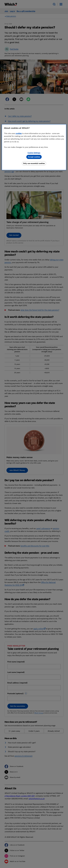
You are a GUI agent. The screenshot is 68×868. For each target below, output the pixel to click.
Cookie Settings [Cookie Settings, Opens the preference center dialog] (34, 153)
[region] (34, 147)
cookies (19, 133)
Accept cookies (34, 157)
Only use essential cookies (34, 163)
